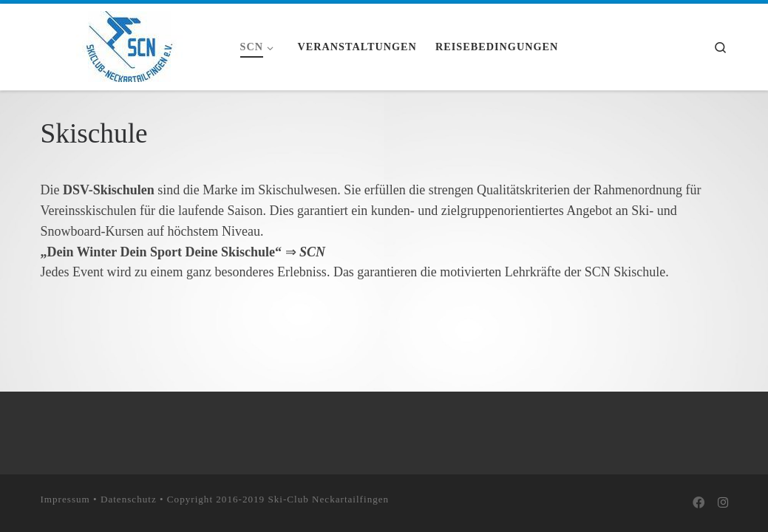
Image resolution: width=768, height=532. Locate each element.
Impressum (65, 499)
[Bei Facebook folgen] (699, 504)
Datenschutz (129, 499)
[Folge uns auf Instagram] (723, 504)
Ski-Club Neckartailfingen (328, 499)
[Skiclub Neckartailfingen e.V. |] (129, 44)
